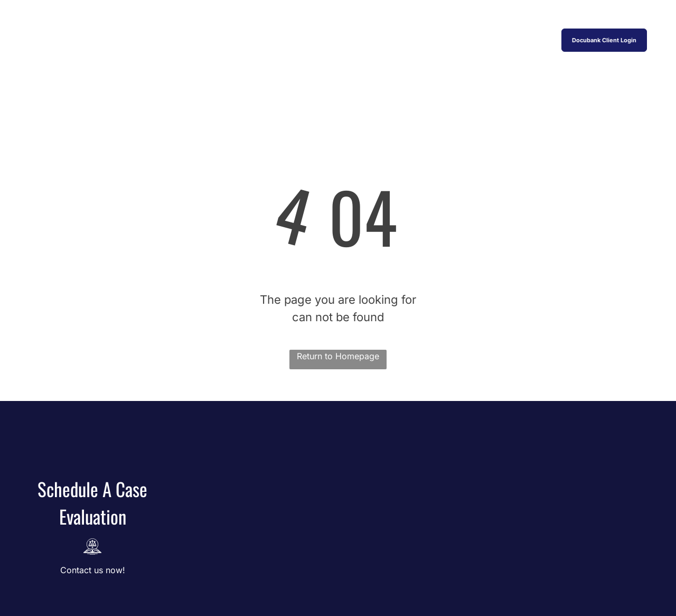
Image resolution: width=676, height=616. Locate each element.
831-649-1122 (604, 11)
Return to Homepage (338, 356)
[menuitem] (245, 40)
